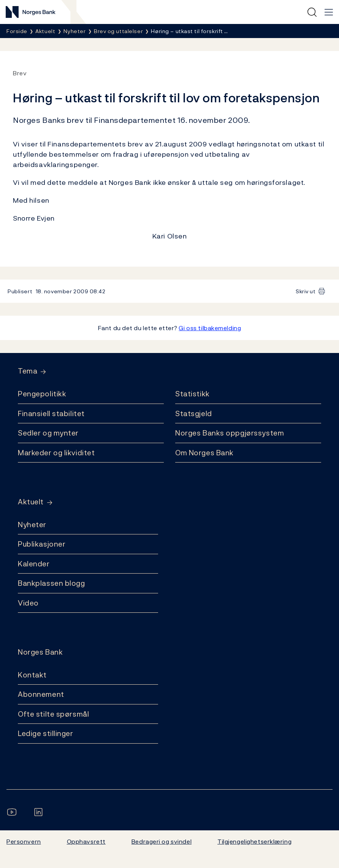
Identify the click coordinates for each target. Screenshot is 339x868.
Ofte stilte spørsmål (53, 714)
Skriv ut (306, 291)
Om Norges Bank (204, 453)
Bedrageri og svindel (162, 841)
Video (28, 603)
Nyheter (32, 525)
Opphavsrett (86, 841)
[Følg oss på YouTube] (13, 812)
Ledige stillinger (46, 733)
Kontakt (32, 675)
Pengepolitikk (42, 394)
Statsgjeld (194, 413)
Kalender (34, 564)
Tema (28, 371)
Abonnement (41, 694)
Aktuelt (31, 502)
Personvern (24, 841)
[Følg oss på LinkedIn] (40, 812)
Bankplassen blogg (51, 583)
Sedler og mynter (48, 433)
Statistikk (192, 394)
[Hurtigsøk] (312, 12)
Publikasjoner (42, 544)
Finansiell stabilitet (51, 413)
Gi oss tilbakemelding (210, 328)
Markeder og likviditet (56, 453)
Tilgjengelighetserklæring (254, 841)
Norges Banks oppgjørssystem (230, 433)
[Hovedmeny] (329, 12)
